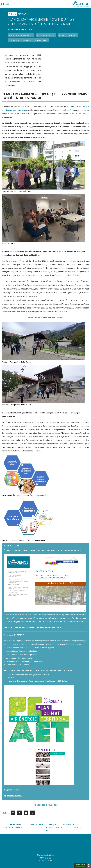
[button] (45, 583)
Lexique (53, 824)
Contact (46, 830)
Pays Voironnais (68, 35)
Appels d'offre (36, 824)
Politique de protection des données (48, 827)
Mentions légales (70, 824)
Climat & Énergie (47, 35)
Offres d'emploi (16, 824)
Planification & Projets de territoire (29, 40)
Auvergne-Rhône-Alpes (22, 35)
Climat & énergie (14, 796)
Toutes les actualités (46, 805)
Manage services (81, 865)
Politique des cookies (14, 827)
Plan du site (77, 827)
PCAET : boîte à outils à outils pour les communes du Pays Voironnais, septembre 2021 (45, 550)
